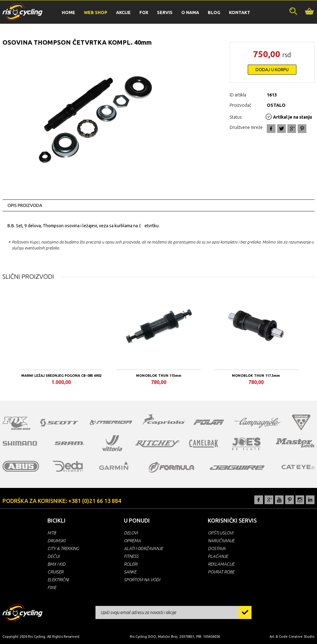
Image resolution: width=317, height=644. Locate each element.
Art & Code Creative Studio (292, 637)
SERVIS (165, 12)
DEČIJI (53, 556)
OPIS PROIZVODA (25, 205)
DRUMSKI (56, 541)
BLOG (214, 12)
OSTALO (276, 105)
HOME (68, 12)
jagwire (237, 468)
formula (171, 467)
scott (59, 423)
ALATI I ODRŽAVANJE (143, 548)
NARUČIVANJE (221, 541)
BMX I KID (56, 564)
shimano (20, 443)
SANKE (130, 572)
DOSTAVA (217, 548)
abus (21, 466)
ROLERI (131, 564)
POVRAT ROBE (221, 572)
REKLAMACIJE (221, 564)
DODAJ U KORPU (272, 70)
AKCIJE (123, 12)
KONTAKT (240, 12)
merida (111, 422)
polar (209, 422)
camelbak (204, 444)
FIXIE (52, 587)
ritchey (157, 444)
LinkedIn (310, 500)
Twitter (281, 129)
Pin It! (302, 129)
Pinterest (290, 500)
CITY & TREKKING (63, 548)
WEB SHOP (96, 12)
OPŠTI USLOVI (220, 533)
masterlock (295, 443)
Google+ (292, 129)
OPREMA (132, 541)
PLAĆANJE (218, 556)
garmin (114, 466)
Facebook (271, 129)
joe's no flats (246, 444)
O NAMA (190, 12)
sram (70, 443)
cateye (298, 467)
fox (17, 423)
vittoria (112, 443)
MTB (52, 533)
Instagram (300, 500)
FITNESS (131, 556)
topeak (301, 422)
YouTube (279, 500)
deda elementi (68, 466)
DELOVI (131, 533)
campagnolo (257, 423)
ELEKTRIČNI (58, 580)
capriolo (164, 420)
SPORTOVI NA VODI (142, 580)
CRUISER (55, 572)
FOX (144, 12)
